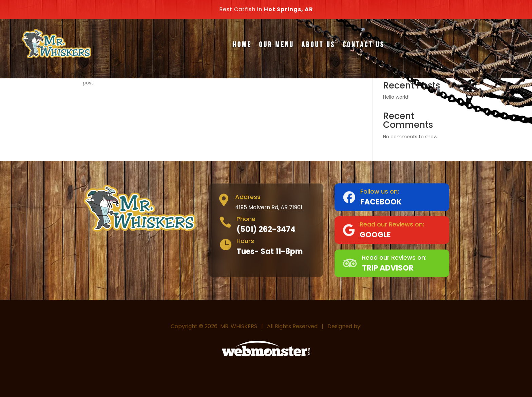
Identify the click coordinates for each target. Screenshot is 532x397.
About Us (318, 45)
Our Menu (277, 45)
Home (242, 45)
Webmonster (268, 370)
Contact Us (364, 45)
